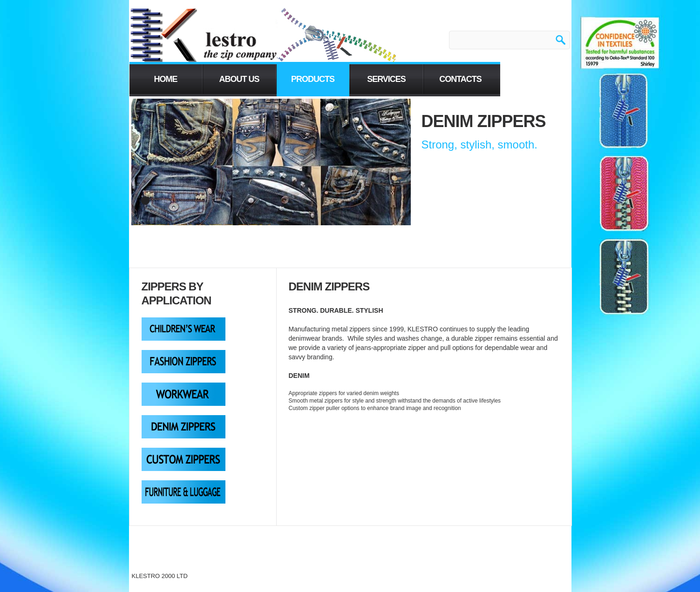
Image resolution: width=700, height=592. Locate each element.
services (386, 79)
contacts (460, 79)
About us (239, 79)
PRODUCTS (313, 79)
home (166, 79)
